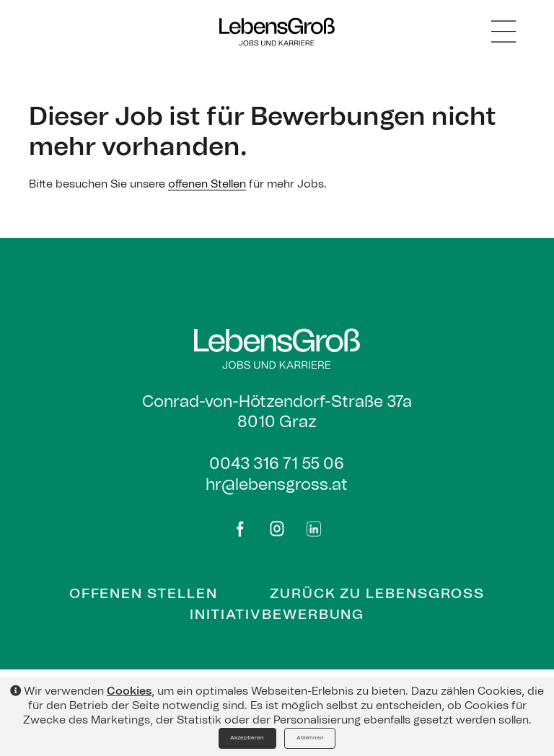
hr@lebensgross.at (277, 485)
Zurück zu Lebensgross (377, 594)
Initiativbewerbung (277, 615)
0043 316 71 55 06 (277, 464)
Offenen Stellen (144, 594)
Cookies (129, 691)
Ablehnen (310, 738)
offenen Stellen (207, 184)
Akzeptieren (247, 738)
